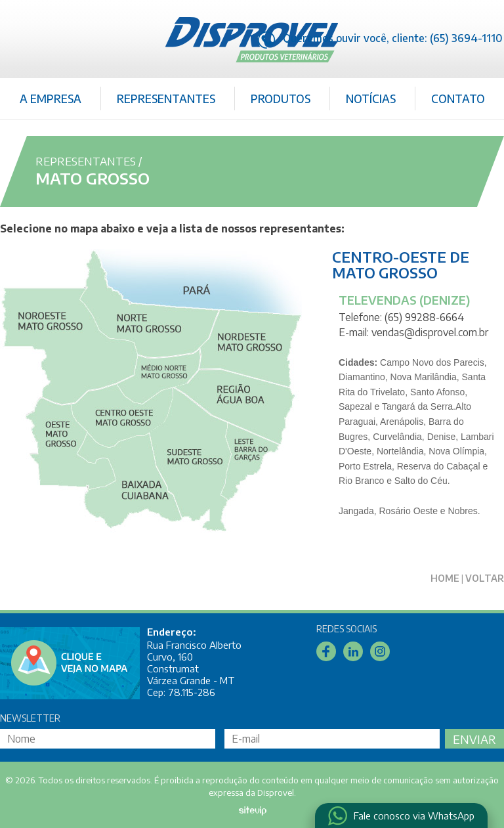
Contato (458, 98)
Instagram (380, 651)
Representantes (166, 98)
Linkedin (353, 651)
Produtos (281, 98)
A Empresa (51, 98)
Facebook (326, 651)
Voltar (485, 578)
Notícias (371, 98)
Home (445, 578)
